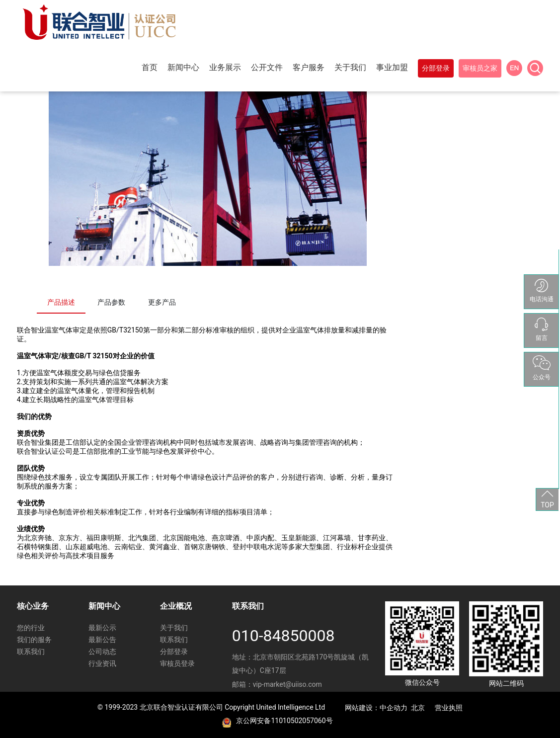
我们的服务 (34, 640)
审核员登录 (177, 663)
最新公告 (102, 640)
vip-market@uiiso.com (287, 684)
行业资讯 (102, 663)
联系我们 (31, 652)
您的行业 (31, 628)
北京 (418, 708)
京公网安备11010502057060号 (284, 721)
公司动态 (102, 652)
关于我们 (174, 628)
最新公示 (102, 628)
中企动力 (394, 708)
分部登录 (174, 652)
